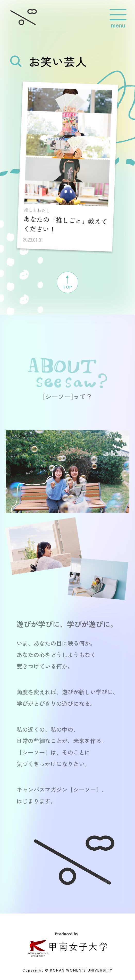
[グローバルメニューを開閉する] (118, 15)
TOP (67, 281)
